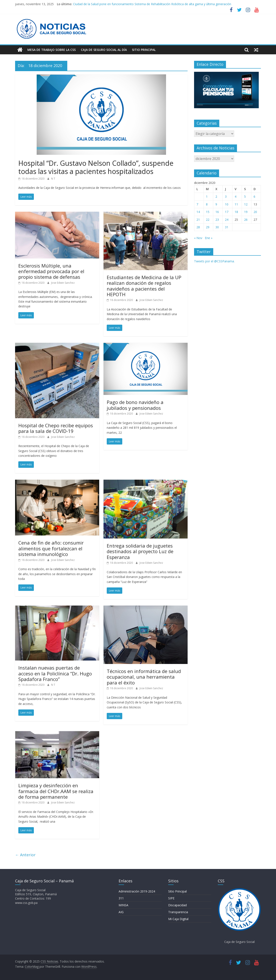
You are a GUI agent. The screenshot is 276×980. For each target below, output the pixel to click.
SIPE (171, 898)
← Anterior (25, 855)
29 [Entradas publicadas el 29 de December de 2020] (208, 227)
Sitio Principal (144, 50)
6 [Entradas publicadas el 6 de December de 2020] (254, 196)
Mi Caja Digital (178, 919)
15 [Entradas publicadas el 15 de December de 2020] (208, 212)
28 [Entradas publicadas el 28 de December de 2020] (198, 227)
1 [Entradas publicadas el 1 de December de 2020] (207, 196)
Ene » (209, 238)
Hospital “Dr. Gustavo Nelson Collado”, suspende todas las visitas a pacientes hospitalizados (96, 167)
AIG (121, 912)
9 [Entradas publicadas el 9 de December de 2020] (216, 204)
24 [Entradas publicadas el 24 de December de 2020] (227, 220)
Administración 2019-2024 (137, 891)
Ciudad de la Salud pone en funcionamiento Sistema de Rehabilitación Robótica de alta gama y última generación (152, 4)
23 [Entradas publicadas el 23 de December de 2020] (217, 220)
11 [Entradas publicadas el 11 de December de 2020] (236, 204)
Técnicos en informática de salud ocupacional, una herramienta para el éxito (144, 677)
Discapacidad (177, 905)
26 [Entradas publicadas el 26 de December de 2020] (246, 220)
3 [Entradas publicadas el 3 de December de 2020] (226, 196)
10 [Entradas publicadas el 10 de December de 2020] (227, 204)
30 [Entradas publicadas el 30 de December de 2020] (217, 227)
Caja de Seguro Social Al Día (104, 50)
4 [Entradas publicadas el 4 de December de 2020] (235, 196)
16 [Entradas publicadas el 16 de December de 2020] (217, 212)
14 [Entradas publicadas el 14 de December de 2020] (198, 212)
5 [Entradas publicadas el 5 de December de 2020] (245, 196)
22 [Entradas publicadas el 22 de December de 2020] (208, 220)
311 (121, 898)
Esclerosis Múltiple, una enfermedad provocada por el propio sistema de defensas (51, 271)
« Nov (198, 238)
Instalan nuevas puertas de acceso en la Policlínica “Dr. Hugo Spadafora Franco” (55, 673)
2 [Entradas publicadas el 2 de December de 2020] (216, 196)
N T (53, 179)
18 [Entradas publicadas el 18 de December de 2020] (236, 212)
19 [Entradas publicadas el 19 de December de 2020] (246, 212)
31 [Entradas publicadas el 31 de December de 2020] (227, 227)
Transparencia (178, 912)
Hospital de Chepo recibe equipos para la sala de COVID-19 (56, 428)
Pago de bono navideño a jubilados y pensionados (135, 405)
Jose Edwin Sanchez (63, 283)
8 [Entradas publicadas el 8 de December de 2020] (207, 204)
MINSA (123, 905)
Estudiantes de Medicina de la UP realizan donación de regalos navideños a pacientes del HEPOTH (144, 286)
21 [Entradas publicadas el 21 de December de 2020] (198, 220)
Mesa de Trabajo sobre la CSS (52, 50)
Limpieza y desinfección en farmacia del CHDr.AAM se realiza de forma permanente (56, 791)
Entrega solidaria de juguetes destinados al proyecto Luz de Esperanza (140, 551)
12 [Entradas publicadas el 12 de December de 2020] (246, 204)
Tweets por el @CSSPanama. (214, 261)
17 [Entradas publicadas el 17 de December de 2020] (227, 212)
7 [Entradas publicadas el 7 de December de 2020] (197, 204)
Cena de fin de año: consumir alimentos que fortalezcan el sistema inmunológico (51, 548)
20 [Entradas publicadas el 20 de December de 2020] (255, 212)
